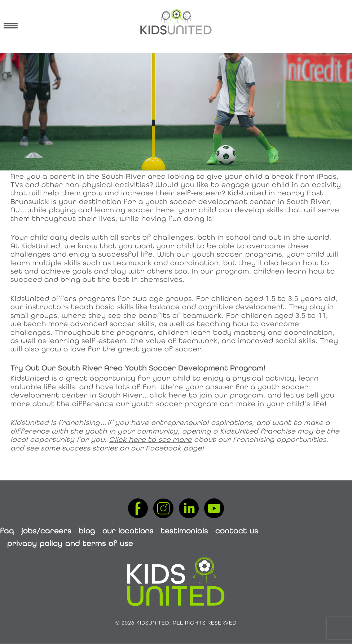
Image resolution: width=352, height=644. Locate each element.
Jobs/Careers (46, 531)
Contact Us (237, 531)
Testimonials (184, 531)
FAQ (7, 531)
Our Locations (128, 531)
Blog (87, 531)
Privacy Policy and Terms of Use (70, 543)
